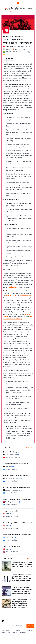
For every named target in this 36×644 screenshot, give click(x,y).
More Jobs (30, 447)
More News (30, 559)
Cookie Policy (5, 635)
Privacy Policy (23, 633)
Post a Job (25, 630)
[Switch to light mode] (3, 639)
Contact (4, 633)
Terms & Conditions (12, 633)
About (31, 630)
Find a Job (18, 630)
